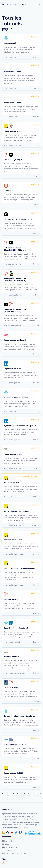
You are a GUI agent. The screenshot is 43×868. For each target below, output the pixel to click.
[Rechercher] (34, 5)
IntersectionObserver (13, 540)
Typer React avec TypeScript (16, 628)
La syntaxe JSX (10, 43)
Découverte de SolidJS (13, 773)
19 (37, 793)
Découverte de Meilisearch (15, 340)
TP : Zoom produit (11, 483)
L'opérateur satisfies (12, 369)
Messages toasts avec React (16, 397)
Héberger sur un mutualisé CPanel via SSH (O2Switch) (15, 249)
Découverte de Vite (12, 131)
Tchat (5, 844)
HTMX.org (8, 191)
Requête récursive (12, 656)
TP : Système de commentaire (16, 511)
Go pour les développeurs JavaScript (19, 716)
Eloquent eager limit (12, 599)
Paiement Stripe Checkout (15, 744)
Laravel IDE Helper (12, 687)
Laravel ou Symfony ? (13, 160)
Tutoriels (11, 5)
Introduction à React (12, 103)
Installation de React (12, 72)
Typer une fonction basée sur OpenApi (20, 426)
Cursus (23, 5)
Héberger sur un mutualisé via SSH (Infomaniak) (15, 310)
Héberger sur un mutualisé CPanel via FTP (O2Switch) (15, 280)
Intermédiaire (35, 37)
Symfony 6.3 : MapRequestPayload (18, 219)
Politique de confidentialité (14, 854)
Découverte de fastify (13, 454)
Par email (7, 841)
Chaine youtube (10, 847)
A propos (7, 851)
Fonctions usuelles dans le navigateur (20, 568)
